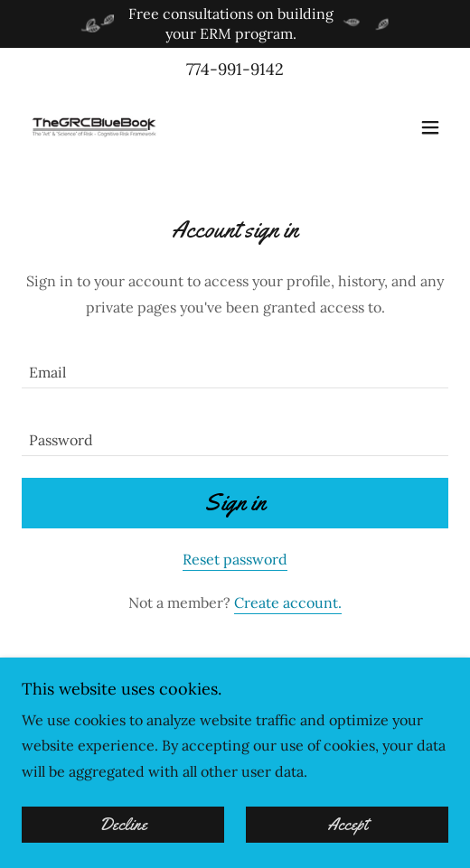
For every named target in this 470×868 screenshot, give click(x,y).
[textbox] (235, 365)
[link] (94, 127)
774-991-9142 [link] (235, 69)
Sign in (235, 503)
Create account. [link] (288, 602)
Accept (348, 825)
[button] (430, 127)
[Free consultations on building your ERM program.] (235, 24)
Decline (123, 825)
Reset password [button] (235, 559)
